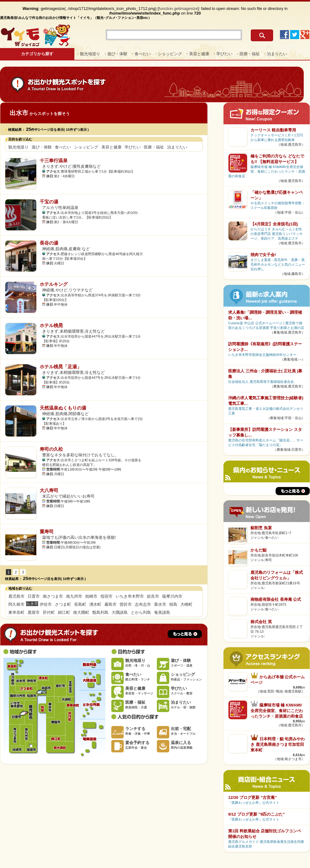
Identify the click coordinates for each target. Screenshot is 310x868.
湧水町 (95, 604)
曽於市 (126, 604)
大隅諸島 (120, 612)
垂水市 (160, 604)
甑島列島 (100, 612)
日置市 (34, 596)
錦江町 (64, 612)
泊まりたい (177, 147)
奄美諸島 (162, 612)
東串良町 (16, 612)
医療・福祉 (154, 147)
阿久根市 (16, 604)
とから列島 (141, 612)
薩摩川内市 (172, 596)
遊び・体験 (42, 147)
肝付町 (49, 612)
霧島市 (111, 604)
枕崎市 (91, 596)
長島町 (80, 604)
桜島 (173, 604)
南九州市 (74, 596)
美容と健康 (111, 147)
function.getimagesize (178, 9)
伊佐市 (46, 604)
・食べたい (141, 54)
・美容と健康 (197, 54)
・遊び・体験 (115, 54)
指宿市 (106, 596)
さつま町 (63, 604)
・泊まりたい (275, 54)
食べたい (63, 147)
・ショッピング (168, 54)
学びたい (133, 147)
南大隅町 (81, 612)
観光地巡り (18, 147)
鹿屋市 (34, 612)
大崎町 (186, 604)
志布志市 (143, 604)
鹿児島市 (16, 596)
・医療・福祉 (248, 54)
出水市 (20, 680)
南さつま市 (53, 596)
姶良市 (153, 596)
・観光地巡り (88, 54)
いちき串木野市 (130, 596)
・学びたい (222, 54)
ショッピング (86, 147)
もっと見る (185, 634)
